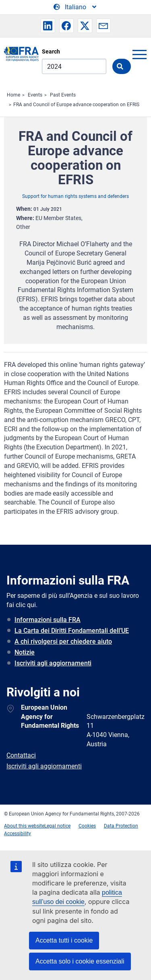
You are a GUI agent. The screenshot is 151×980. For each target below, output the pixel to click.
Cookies (87, 826)
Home (13, 95)
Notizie (25, 652)
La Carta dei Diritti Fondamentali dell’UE (72, 631)
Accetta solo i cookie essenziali (80, 961)
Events (35, 95)
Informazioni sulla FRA (48, 620)
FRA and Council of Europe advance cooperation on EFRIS (76, 105)
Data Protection (121, 826)
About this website (24, 826)
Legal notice (57, 826)
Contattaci (21, 755)
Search (51, 51)
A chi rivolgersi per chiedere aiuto (63, 641)
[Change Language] (75, 7)
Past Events (63, 95)
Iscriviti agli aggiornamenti (53, 663)
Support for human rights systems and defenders (75, 196)
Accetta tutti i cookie (64, 940)
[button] (48, 26)
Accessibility (18, 834)
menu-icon (139, 54)
